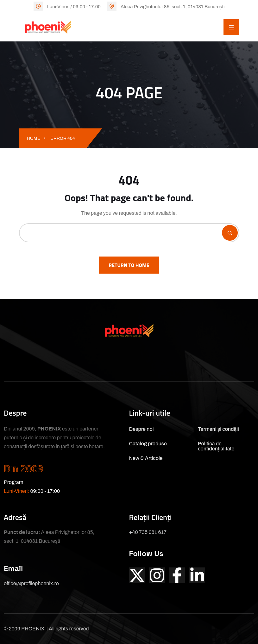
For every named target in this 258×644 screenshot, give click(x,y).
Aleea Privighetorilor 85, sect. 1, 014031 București (173, 7)
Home (34, 138)
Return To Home (129, 265)
